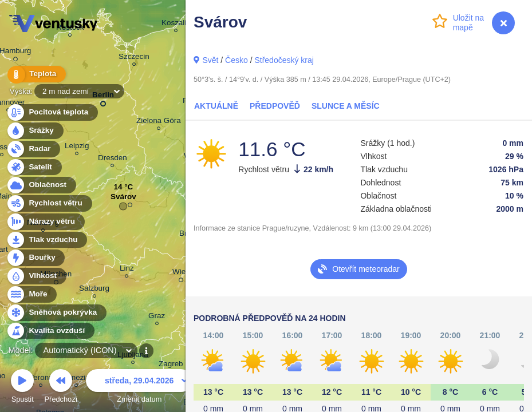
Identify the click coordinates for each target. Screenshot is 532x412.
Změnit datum (139, 388)
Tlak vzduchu (47, 240)
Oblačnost (41, 185)
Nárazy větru (45, 222)
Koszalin (176, 24)
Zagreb (171, 365)
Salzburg (94, 290)
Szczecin (134, 58)
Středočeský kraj (284, 60)
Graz (157, 317)
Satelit (34, 167)
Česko (237, 60)
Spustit (22, 388)
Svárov (123, 199)
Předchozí (61, 388)
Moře (31, 294)
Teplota (36, 74)
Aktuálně (216, 106)
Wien (181, 274)
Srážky (35, 131)
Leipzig (77, 147)
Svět (210, 60)
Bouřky (36, 258)
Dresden (113, 159)
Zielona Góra (159, 122)
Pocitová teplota (52, 112)
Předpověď (275, 106)
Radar (33, 149)
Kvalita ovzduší (50, 331)
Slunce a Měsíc (346, 106)
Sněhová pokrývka (56, 313)
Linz (127, 270)
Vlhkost (36, 276)
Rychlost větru (49, 203)
